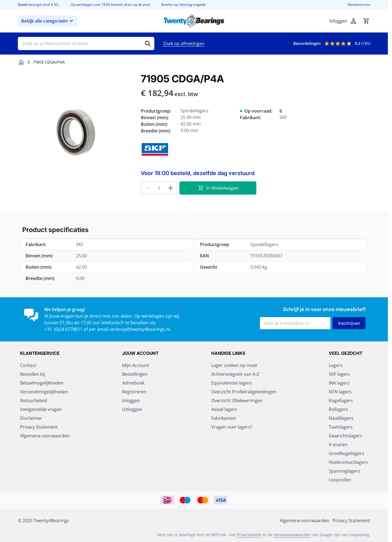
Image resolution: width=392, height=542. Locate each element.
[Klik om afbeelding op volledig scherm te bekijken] (77, 132)
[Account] (353, 21)
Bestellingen (135, 374)
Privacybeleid (249, 535)
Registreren (134, 392)
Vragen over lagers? (232, 427)
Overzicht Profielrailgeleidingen (244, 392)
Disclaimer (31, 418)
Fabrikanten (224, 418)
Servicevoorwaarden (292, 535)
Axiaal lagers (224, 409)
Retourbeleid (34, 401)
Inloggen (131, 401)
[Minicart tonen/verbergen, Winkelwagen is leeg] (366, 21)
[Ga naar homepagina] (21, 62)
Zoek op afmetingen (184, 43)
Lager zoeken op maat (234, 365)
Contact (28, 365)
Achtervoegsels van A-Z (235, 374)
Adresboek (133, 383)
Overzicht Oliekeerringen (237, 401)
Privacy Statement (39, 427)
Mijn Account (136, 365)
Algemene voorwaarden (45, 436)
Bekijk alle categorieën (48, 21)
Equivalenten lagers (232, 383)
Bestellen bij (33, 374)
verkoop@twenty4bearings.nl (140, 329)
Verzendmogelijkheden (44, 392)
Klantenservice (359, 5)
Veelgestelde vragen (41, 409)
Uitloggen (132, 409)
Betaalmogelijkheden (42, 383)
